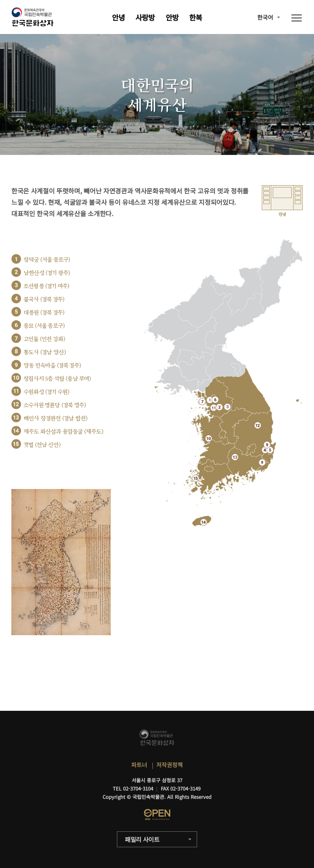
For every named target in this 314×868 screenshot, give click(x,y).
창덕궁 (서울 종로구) (47, 260)
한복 (196, 17)
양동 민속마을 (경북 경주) (52, 366)
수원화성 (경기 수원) (46, 392)
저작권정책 (169, 765)
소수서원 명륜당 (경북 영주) (55, 405)
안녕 (118, 17)
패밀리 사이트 (142, 839)
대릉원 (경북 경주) (44, 313)
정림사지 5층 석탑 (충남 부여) (57, 379)
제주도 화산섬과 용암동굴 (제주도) (63, 432)
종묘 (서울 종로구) (44, 326)
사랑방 (145, 17)
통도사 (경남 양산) (45, 352)
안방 (172, 17)
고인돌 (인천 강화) (44, 339)
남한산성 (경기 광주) (47, 273)
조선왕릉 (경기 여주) (46, 286)
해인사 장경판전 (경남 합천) (55, 419)
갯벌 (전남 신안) (42, 445)
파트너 (139, 765)
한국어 (265, 17)
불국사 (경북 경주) (44, 299)
